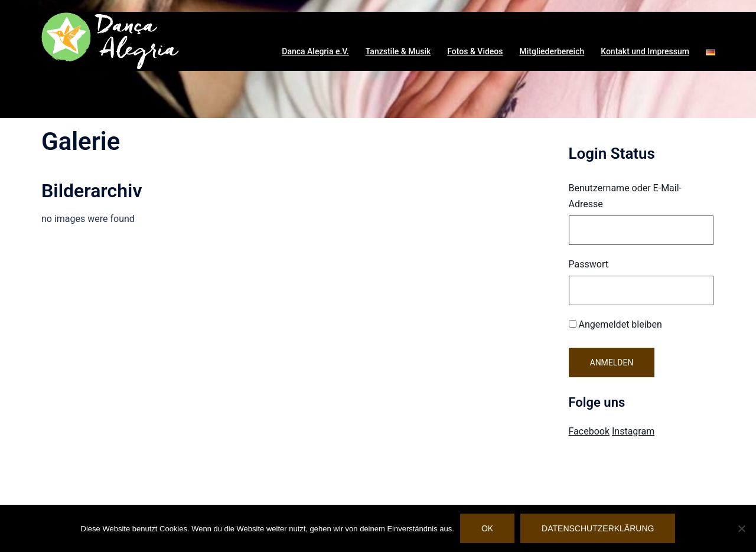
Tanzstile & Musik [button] (398, 51)
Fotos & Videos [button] (475, 51)
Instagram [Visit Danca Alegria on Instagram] (633, 431)
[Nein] (741, 528)
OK (487, 528)
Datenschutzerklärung (598, 528)
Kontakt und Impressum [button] (645, 51)
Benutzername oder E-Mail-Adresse (625, 196)
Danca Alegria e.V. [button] (315, 51)
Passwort (589, 264)
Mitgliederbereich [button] (552, 51)
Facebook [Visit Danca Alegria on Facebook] (589, 431)
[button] (711, 52)
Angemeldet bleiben (615, 324)
